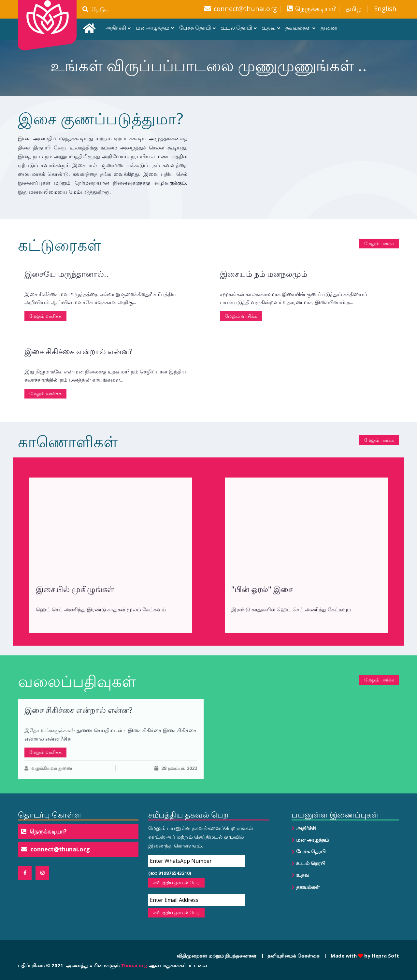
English (385, 9)
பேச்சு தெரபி (195, 28)
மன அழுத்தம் (313, 840)
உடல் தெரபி (237, 28)
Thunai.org (134, 965)
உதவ (269, 28)
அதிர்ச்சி (116, 28)
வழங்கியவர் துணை (48, 813)
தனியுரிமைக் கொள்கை (294, 956)
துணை (329, 28)
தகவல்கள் (298, 28)
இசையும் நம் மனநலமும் (264, 312)
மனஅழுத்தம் (153, 28)
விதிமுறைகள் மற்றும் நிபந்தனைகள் (216, 956)
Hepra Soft (385, 956)
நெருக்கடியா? (316, 9)
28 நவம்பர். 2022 (176, 813)
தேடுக (96, 9)
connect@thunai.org (245, 9)
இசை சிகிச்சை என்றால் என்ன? (79, 390)
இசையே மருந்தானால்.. (66, 312)
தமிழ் (354, 9)
